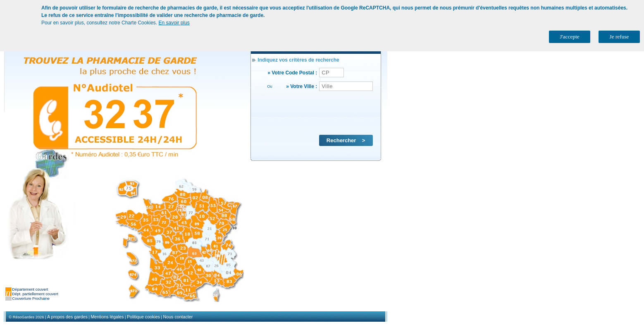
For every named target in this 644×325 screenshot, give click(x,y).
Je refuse (619, 37)
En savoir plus (174, 23)
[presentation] (317, 112)
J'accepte (570, 37)
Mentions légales (107, 317)
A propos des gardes (67, 317)
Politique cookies (143, 317)
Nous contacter (178, 317)
